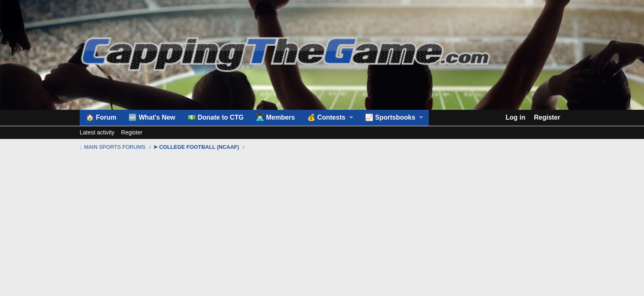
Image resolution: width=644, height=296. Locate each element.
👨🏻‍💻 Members (275, 117)
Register (132, 132)
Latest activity (97, 132)
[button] (330, 118)
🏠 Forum (101, 117)
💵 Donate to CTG (216, 117)
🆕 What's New (152, 117)
